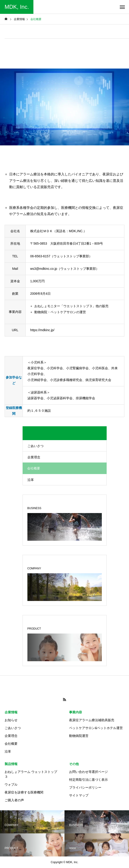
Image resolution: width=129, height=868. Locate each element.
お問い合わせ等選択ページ (88, 772)
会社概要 (11, 744)
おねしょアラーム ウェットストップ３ (31, 774)
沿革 (31, 480)
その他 (74, 764)
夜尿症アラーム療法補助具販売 (92, 720)
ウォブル (11, 784)
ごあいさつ (35, 446)
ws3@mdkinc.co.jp (44, 269)
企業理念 (34, 457)
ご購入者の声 (14, 800)
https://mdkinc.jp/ (42, 330)
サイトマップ (79, 795)
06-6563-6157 (40, 256)
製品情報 (11, 764)
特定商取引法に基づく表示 (88, 780)
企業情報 (11, 712)
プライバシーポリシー (85, 787)
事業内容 (76, 712)
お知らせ (11, 720)
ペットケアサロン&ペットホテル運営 (96, 728)
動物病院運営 (79, 736)
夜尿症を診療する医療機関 (24, 792)
